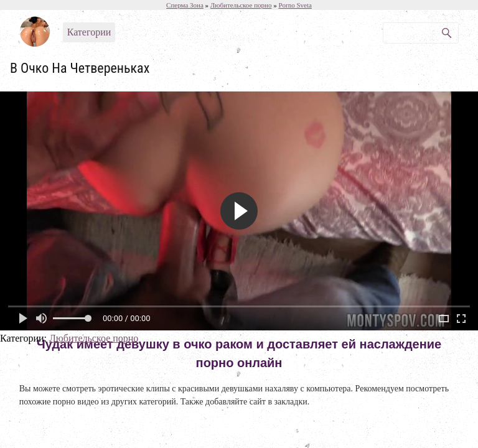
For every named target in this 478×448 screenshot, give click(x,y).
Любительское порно (94, 338)
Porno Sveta (295, 5)
